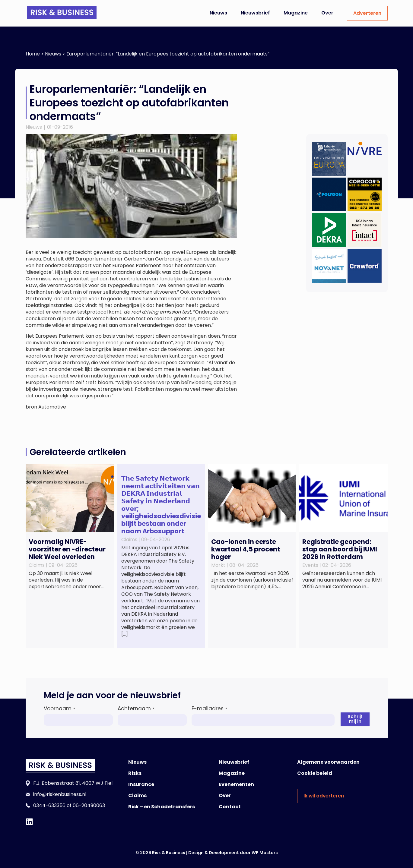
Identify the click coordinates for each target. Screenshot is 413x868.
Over (327, 13)
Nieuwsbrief (255, 13)
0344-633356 (49, 805)
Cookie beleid (315, 773)
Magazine (296, 13)
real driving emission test (161, 312)
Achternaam (136, 709)
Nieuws (218, 13)
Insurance (141, 784)
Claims (137, 795)
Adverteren (367, 13)
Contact (230, 807)
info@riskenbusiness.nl (60, 794)
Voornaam (59, 709)
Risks (135, 773)
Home (33, 54)
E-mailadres (209, 709)
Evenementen (236, 784)
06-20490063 (89, 805)
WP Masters (265, 853)
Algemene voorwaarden (328, 762)
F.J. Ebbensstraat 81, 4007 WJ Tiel (73, 783)
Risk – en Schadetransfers (162, 807)
